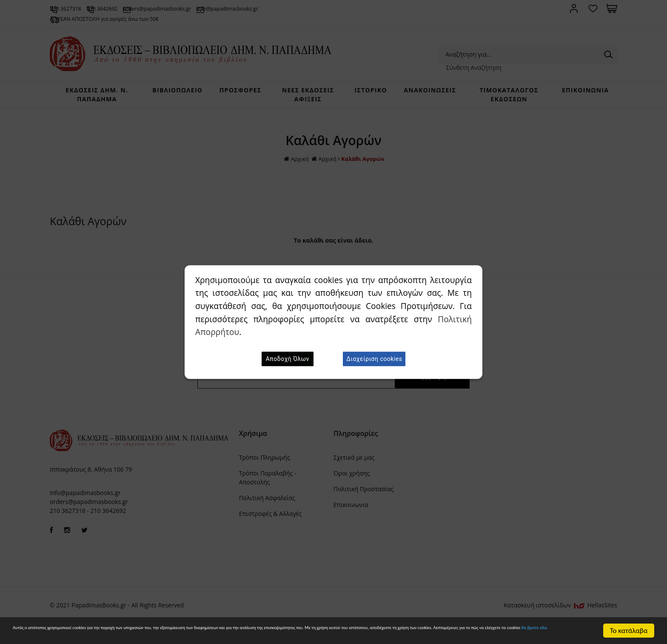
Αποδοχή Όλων (288, 359)
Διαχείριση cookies (374, 359)
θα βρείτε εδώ (280, 635)
